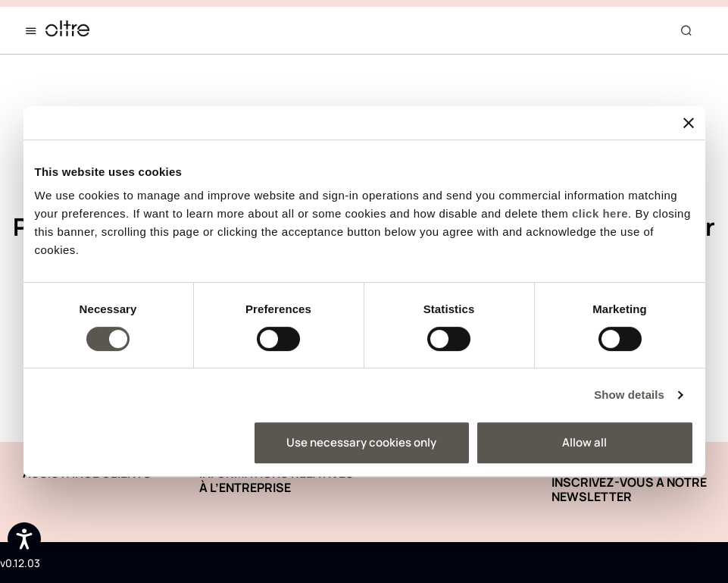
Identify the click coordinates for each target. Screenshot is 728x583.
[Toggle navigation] (34, 30)
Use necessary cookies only (361, 442)
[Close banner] (689, 123)
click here (600, 213)
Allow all (584, 442)
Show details (629, 395)
